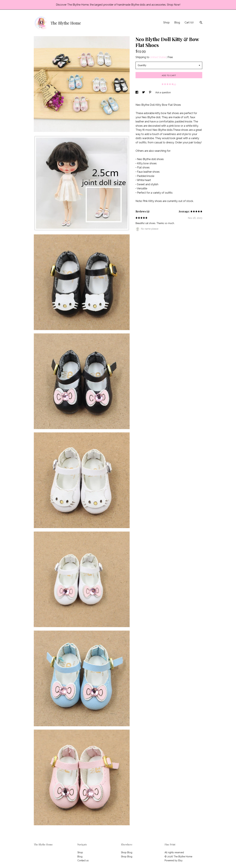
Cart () (189, 23)
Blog (177, 23)
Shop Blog (127, 852)
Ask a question (163, 92)
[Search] (201, 23)
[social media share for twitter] (144, 92)
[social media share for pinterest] (150, 92)
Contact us (83, 860)
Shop (166, 23)
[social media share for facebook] (137, 92)
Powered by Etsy (174, 860)
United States (158, 57)
